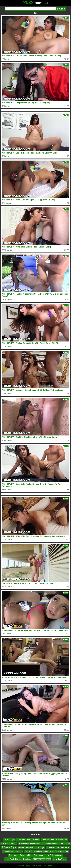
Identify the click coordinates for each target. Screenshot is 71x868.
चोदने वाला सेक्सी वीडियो (42, 859)
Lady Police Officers (53, 855)
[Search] (31, 9)
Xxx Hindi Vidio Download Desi (54, 840)
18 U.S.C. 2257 (46, 866)
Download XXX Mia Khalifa (58, 848)
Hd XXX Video (33, 840)
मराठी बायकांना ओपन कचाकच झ (30, 844)
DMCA (35, 866)
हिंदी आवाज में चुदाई (9, 848)
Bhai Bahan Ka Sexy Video (21, 855)
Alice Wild (21, 840)
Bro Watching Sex (9, 844)
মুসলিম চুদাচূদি (9, 840)
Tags (28, 866)
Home (22, 866)
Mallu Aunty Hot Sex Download (18, 859)
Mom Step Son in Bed (59, 851)
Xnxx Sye (40, 848)
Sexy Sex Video (59, 859)
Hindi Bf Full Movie (26, 848)
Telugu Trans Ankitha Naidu (36, 851)
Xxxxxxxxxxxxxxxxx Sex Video (57, 844)
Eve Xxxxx (38, 855)
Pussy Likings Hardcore (13, 851)
